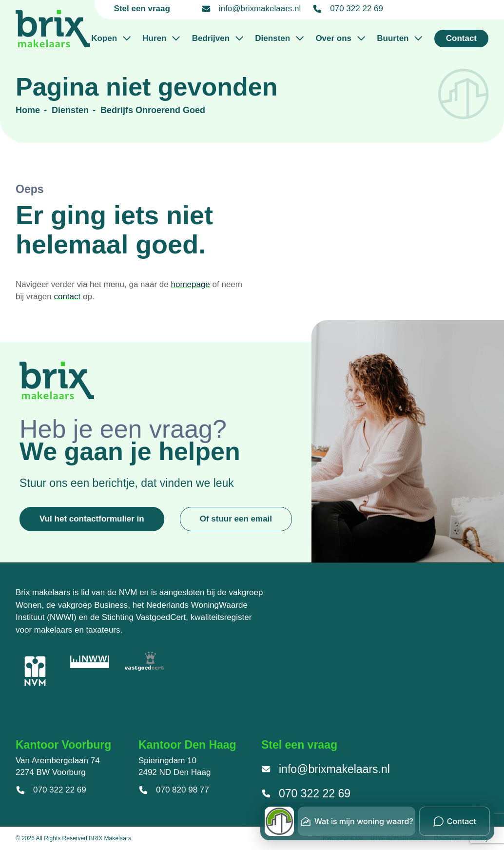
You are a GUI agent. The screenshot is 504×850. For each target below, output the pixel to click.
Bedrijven (218, 38)
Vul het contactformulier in (92, 519)
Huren (161, 38)
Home (28, 110)
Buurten (399, 38)
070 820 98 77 (174, 790)
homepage (190, 284)
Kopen (111, 38)
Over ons (340, 38)
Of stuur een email (236, 519)
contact (67, 297)
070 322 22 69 (348, 9)
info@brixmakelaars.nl (251, 9)
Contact (461, 38)
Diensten (279, 38)
